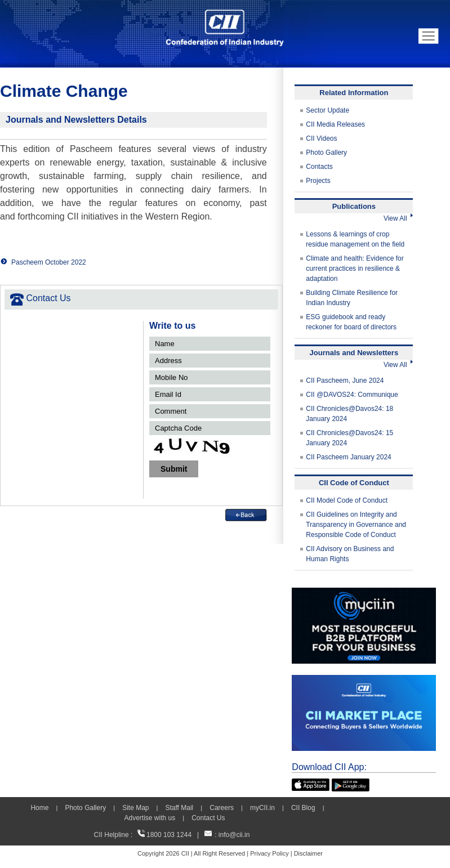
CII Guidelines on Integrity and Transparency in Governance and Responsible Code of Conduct (356, 525)
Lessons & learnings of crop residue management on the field (355, 239)
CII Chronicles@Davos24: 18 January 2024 (349, 414)
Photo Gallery (326, 153)
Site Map (135, 808)
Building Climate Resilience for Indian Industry (352, 298)
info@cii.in (234, 835)
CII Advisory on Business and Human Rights (350, 554)
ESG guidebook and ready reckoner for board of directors (351, 322)
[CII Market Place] (364, 680)
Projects (318, 181)
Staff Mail (179, 808)
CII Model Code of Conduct (347, 500)
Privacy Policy (269, 853)
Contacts (319, 167)
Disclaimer (308, 853)
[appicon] (311, 784)
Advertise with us (150, 818)
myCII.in (262, 808)
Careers (222, 808)
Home (39, 808)
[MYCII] (364, 593)
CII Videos (321, 138)
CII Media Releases (335, 124)
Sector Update (328, 110)
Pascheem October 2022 (49, 262)
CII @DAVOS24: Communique (352, 395)
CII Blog (303, 808)
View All (398, 218)
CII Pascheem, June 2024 (345, 381)
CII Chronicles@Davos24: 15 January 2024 (349, 438)
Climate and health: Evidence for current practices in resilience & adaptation (355, 269)
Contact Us (208, 818)
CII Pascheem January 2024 (348, 457)
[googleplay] (351, 784)
